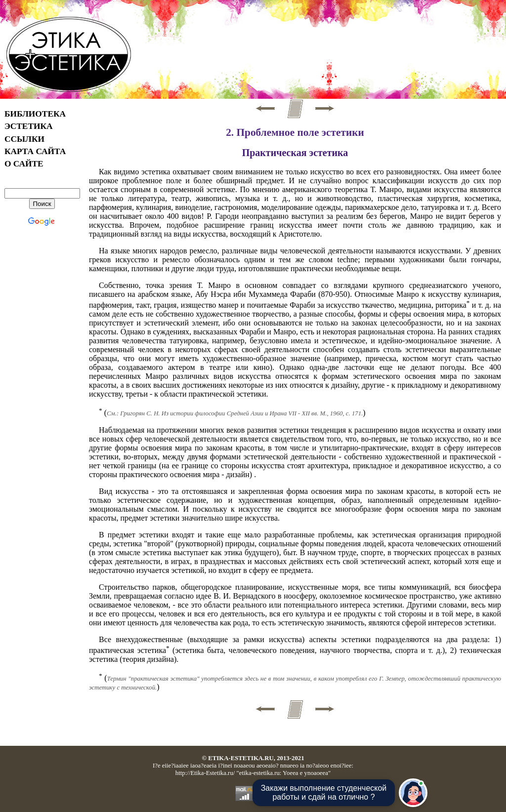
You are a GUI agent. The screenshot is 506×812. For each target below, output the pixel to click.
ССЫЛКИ (24, 139)
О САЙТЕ (24, 164)
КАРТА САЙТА (35, 151)
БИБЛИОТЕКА (35, 114)
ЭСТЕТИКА (29, 126)
